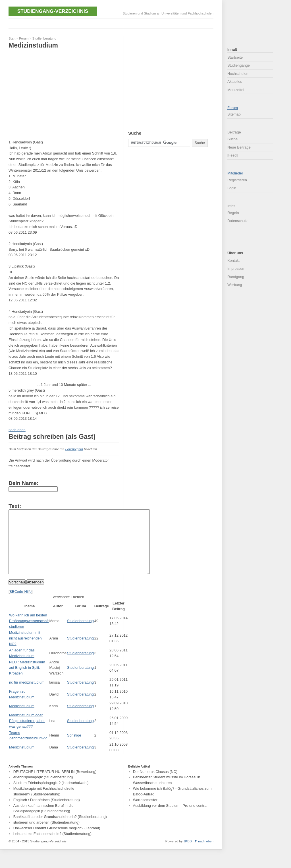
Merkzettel (236, 90)
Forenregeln (74, 449)
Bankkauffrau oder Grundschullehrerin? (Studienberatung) (60, 830)
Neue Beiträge (239, 147)
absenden (35, 595)
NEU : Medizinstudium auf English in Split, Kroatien (27, 681)
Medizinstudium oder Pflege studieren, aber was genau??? (27, 734)
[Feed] (232, 155)
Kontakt (233, 261)
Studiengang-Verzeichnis (53, 11)
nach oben (17, 430)
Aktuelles (235, 82)
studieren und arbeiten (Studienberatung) (46, 835)
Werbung (235, 285)
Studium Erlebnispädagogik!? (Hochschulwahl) (51, 796)
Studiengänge (239, 65)
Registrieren (237, 180)
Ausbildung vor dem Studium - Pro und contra (170, 818)
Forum (24, 38)
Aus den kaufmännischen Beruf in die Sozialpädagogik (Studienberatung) (43, 821)
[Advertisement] (112, 23)
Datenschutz (237, 221)
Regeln (233, 213)
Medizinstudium (22, 719)
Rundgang (236, 277)
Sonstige (74, 748)
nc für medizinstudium (27, 695)
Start (12, 38)
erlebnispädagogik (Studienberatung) (43, 790)
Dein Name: (24, 483)
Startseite (235, 57)
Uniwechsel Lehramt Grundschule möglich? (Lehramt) (57, 841)
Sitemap (234, 114)
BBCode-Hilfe (21, 604)
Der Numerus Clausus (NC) (155, 784)
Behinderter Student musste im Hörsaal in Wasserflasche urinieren (167, 793)
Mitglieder (235, 173)
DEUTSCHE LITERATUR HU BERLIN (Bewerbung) (55, 784)
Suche (232, 139)
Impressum (236, 269)
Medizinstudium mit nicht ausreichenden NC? (25, 651)
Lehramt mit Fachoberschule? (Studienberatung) (52, 847)
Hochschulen (238, 74)
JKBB (188, 854)
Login (232, 188)
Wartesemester (145, 813)
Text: (15, 506)
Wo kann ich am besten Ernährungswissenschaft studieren (29, 634)
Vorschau (17, 595)
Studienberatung (44, 38)
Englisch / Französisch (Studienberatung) (47, 813)
